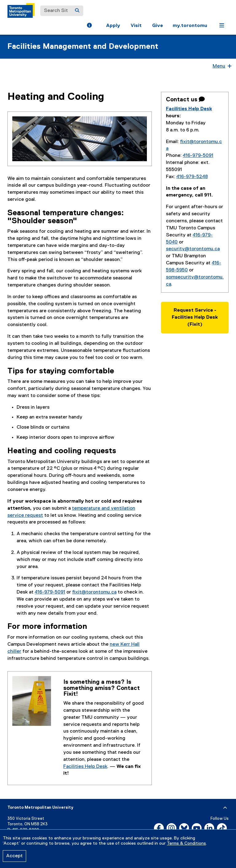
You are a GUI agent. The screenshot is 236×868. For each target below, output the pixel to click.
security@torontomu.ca (193, 249)
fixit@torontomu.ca (94, 592)
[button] (89, 26)
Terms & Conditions (186, 843)
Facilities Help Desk (85, 767)
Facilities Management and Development (83, 47)
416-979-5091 (50, 592)
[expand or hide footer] (225, 808)
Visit (136, 26)
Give (157, 26)
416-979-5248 (192, 177)
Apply (113, 26)
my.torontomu (190, 26)
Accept (14, 856)
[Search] (77, 11)
